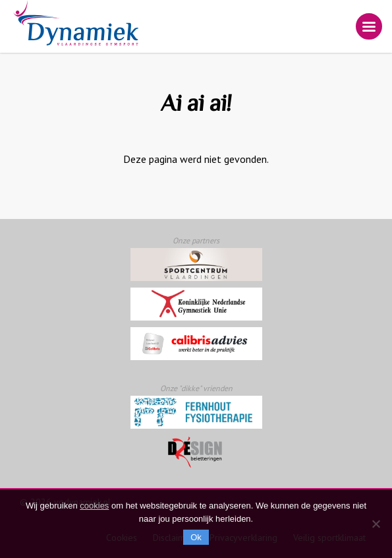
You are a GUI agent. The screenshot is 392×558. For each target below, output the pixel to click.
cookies (94, 506)
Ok (196, 537)
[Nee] (376, 524)
